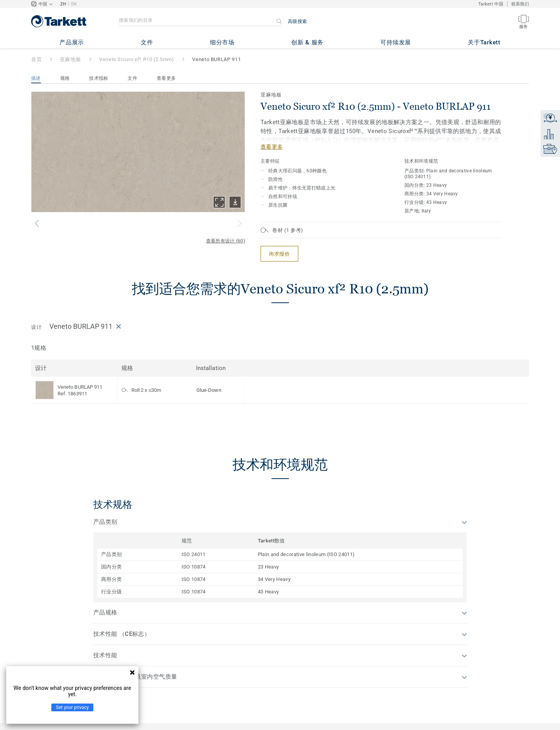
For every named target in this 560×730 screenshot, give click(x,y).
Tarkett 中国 (491, 4)
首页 (36, 59)
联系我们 (520, 4)
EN (74, 4)
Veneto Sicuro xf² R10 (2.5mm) (137, 59)
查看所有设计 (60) (226, 241)
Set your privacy (72, 707)
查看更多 (166, 78)
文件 (132, 78)
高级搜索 (297, 21)
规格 (65, 78)
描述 (36, 78)
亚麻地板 (71, 59)
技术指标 (99, 78)
